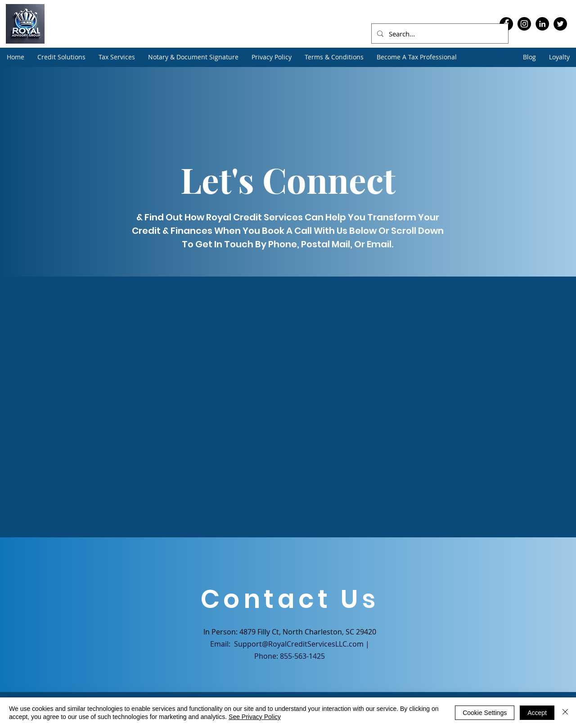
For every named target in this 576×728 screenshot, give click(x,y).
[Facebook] (460, 704)
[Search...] (439, 34)
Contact (116, 715)
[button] (61, 57)
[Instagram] (524, 24)
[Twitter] (560, 24)
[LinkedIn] (542, 24)
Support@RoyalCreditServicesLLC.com (299, 644)
